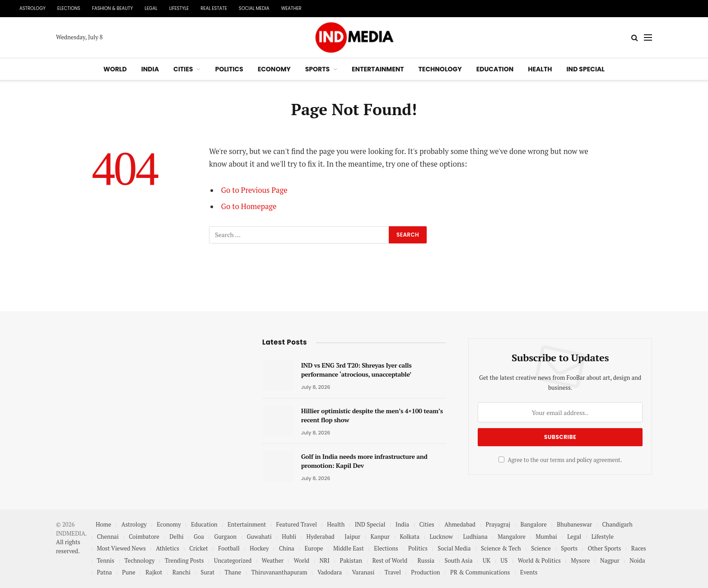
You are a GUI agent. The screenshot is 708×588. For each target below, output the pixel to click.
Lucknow (441, 537)
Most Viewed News (121, 548)
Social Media (254, 8)
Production (425, 572)
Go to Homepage (249, 206)
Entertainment (378, 69)
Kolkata (410, 537)
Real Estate (214, 8)
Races (639, 548)
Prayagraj (498, 524)
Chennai (107, 537)
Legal (151, 8)
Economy (274, 69)
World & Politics (539, 560)
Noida (637, 560)
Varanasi (363, 572)
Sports (317, 69)
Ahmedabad (460, 524)
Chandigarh (617, 524)
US (504, 560)
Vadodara (330, 572)
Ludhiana (475, 537)
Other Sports (605, 548)
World (115, 69)
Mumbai (546, 537)
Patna (104, 572)
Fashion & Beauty (113, 8)
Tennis (105, 560)
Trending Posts (184, 560)
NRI (325, 560)
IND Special (585, 69)
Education (495, 69)
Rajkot (154, 572)
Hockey (259, 548)
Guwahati (259, 537)
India (150, 69)
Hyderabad (321, 537)
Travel (393, 572)
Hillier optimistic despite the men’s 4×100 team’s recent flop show (372, 415)
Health (540, 69)
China (287, 548)
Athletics (168, 548)
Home (103, 524)
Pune (128, 572)
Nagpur (610, 560)
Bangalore (534, 524)
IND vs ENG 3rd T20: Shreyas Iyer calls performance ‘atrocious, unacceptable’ (356, 370)
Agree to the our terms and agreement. (560, 460)
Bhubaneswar (574, 524)
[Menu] (648, 38)
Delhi (176, 537)
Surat (207, 572)
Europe (314, 548)
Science (541, 548)
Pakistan (351, 560)
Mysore (580, 560)
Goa (199, 537)
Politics (229, 69)
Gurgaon (225, 537)
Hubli (289, 537)
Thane (233, 572)
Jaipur (352, 537)
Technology (440, 69)
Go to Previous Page (254, 190)
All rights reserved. (68, 546)
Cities (183, 69)
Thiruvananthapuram (279, 572)
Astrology (33, 8)
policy (584, 460)
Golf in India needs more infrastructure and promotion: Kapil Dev (364, 461)
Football (229, 548)
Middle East (349, 548)
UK (487, 560)
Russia (426, 560)
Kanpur (380, 537)
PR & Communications (480, 572)
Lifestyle (179, 8)
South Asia (459, 560)
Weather (291, 8)
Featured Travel (296, 524)
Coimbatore (144, 537)
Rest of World (390, 560)
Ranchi (182, 572)
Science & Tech (501, 548)
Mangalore (512, 537)
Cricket (198, 548)
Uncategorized (233, 560)
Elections (69, 8)
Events (529, 572)
